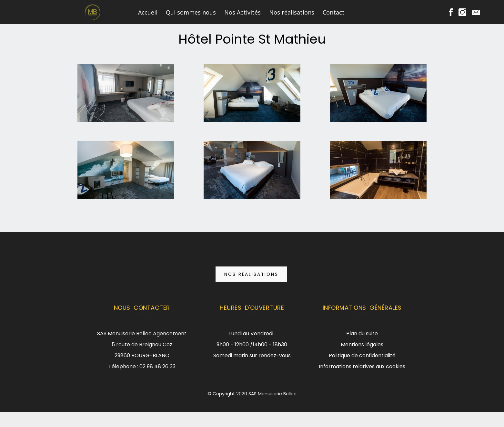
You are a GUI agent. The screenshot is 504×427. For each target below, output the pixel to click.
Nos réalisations (292, 12)
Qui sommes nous (191, 12)
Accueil (148, 12)
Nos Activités (242, 12)
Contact (334, 12)
